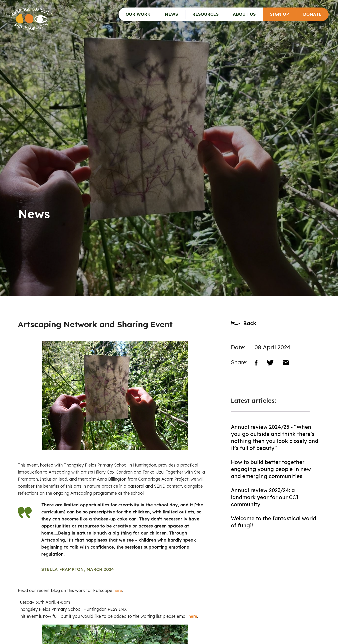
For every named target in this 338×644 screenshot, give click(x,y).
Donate (312, 14)
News (171, 14)
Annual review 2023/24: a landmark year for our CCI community (265, 497)
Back (250, 323)
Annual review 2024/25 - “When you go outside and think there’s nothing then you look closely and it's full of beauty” (275, 437)
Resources (205, 14)
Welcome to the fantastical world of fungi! (274, 522)
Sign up (279, 14)
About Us (244, 14)
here (118, 590)
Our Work (138, 14)
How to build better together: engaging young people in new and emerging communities (271, 469)
